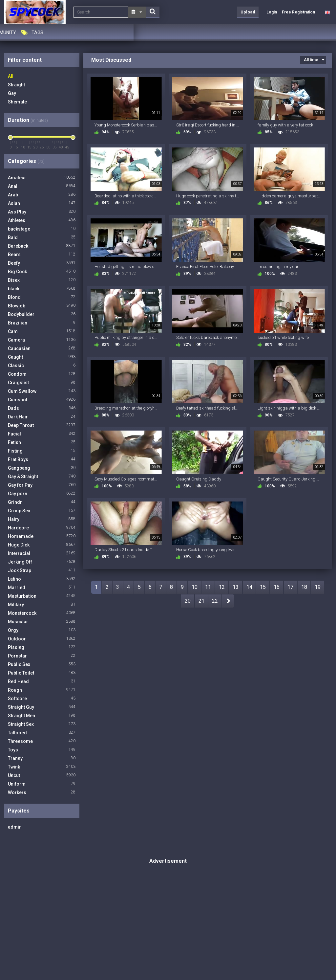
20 (188, 601)
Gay (12, 93)
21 (201, 601)
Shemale (17, 102)
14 (249, 587)
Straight (16, 85)
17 (290, 587)
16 (277, 587)
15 (263, 587)
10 (195, 587)
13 (236, 587)
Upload (248, 12)
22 (215, 601)
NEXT (228, 601)
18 (304, 587)
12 (222, 587)
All (11, 76)
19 (318, 587)
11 (208, 587)
